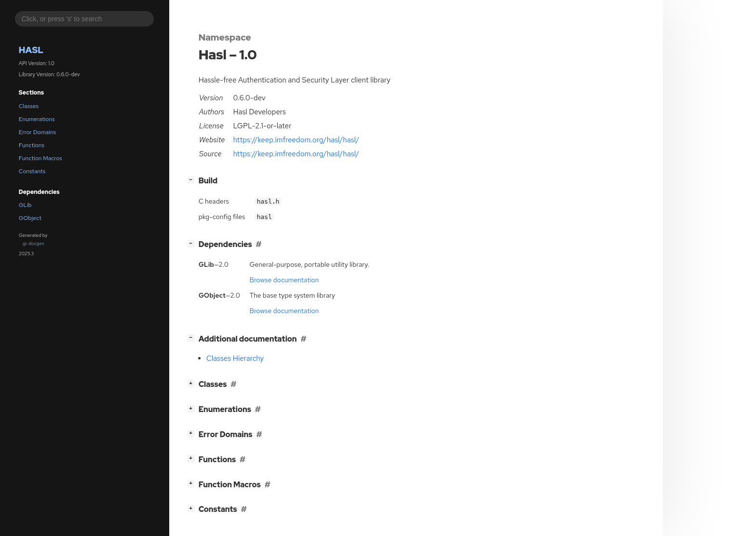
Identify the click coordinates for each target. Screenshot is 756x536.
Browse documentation (284, 280)
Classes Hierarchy (235, 358)
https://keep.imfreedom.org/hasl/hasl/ (296, 140)
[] (193, 180)
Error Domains (37, 132)
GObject (30, 218)
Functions (32, 145)
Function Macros (40, 158)
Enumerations (37, 119)
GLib (25, 205)
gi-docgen (34, 243)
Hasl (31, 50)
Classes (29, 106)
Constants (32, 171)
